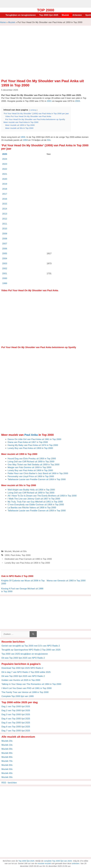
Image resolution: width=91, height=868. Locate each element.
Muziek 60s (7, 765)
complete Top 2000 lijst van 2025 (58, 861)
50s (49, 140)
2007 (5, 244)
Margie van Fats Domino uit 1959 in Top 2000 (29, 467)
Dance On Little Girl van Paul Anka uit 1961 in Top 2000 (34, 439)
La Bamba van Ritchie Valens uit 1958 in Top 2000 (32, 508)
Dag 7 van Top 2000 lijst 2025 (16, 731)
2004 (5, 259)
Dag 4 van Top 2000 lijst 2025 (16, 719)
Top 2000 (46, 10)
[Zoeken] (33, 634)
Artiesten (77, 15)
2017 (5, 194)
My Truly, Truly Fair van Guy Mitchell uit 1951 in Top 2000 (35, 502)
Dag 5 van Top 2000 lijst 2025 (16, 723)
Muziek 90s (7, 753)
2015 (5, 204)
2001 (49, 101)
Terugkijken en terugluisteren (21, 15)
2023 (5, 164)
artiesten (76, 863)
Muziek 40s (7, 773)
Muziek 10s (7, 745)
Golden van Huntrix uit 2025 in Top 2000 (21, 680)
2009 (5, 234)
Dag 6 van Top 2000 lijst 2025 (16, 727)
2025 (5, 154)
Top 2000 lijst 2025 (49, 15)
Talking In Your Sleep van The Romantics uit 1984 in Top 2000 (31, 684)
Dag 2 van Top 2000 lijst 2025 (16, 711)
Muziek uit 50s (20, 551)
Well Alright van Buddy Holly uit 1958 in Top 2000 (31, 490)
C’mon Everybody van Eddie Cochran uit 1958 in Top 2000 (36, 505)
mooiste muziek (44, 863)
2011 (5, 224)
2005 (5, 254)
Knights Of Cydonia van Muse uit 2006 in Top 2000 (23, 582)
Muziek (65, 15)
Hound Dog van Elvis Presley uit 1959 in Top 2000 (32, 459)
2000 (5, 278)
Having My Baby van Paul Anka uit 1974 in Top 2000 (33, 445)
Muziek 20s (7, 741)
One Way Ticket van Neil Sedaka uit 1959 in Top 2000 (33, 465)
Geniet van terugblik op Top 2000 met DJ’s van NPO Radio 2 (31, 646)
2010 (5, 229)
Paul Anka (31, 435)
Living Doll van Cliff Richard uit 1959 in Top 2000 (31, 462)
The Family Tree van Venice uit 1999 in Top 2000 (25, 692)
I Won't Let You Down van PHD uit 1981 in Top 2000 (26, 688)
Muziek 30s (7, 777)
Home (3, 22)
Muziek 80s (7, 757)
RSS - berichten (9, 783)
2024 (5, 159)
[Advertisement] (45, 4)
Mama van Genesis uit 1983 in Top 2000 (66, 581)
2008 (5, 239)
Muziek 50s (7, 769)
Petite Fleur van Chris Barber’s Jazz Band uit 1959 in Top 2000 (38, 473)
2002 (5, 269)
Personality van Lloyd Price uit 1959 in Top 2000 (31, 476)
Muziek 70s (7, 761)
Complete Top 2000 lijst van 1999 (18, 696)
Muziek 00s (7, 749)
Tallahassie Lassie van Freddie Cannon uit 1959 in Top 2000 (37, 479)
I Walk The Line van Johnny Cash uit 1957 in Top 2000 (34, 499)
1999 (5, 283)
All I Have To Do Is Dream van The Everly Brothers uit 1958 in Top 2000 (42, 496)
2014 (5, 209)
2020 (5, 179)
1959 (23, 137)
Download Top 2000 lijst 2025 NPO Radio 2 (22, 668)
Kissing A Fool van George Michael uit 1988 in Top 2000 (22, 590)
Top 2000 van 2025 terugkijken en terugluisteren (25, 654)
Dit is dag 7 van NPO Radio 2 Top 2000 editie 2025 (26, 672)
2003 (78, 101)
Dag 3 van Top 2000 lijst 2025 (16, 715)
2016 (5, 199)
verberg (33, 110)
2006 (5, 249)
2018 (5, 189)
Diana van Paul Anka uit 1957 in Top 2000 (28, 442)
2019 (5, 184)
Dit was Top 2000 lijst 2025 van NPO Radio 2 (23, 658)
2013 (5, 214)
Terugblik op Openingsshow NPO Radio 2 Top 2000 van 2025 (31, 650)
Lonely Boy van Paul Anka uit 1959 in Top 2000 (30, 448)
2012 (5, 219)
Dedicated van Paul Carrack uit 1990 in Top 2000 (28, 559)
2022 (5, 169)
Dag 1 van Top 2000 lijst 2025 (16, 707)
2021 (5, 174)
